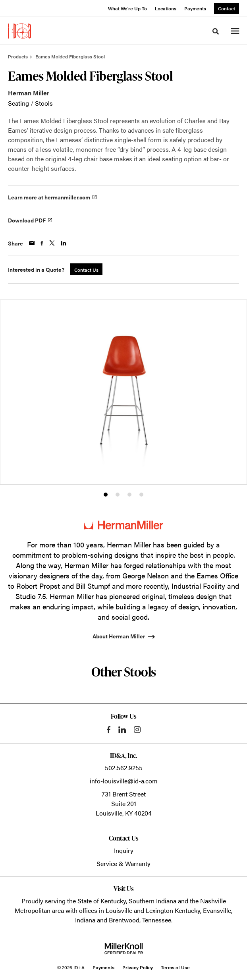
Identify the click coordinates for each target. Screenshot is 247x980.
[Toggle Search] (216, 31)
